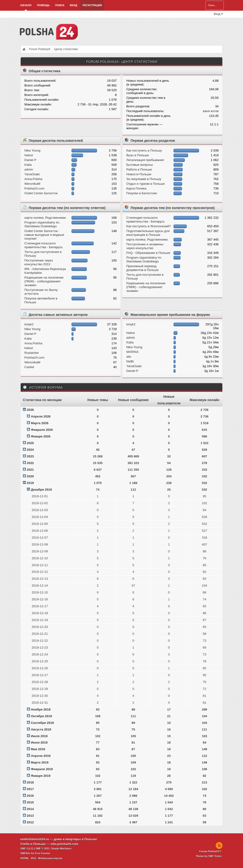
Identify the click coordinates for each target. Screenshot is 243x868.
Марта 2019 (40, 762)
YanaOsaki (32, 174)
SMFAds (25, 853)
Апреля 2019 (41, 756)
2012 (30, 822)
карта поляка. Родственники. (45, 218)
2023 (30, 456)
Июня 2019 (39, 742)
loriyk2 (29, 324)
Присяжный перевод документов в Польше (142, 268)
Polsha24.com (34, 188)
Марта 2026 (40, 423)
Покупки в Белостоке (142, 193)
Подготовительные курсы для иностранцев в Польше (148, 233)
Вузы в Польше (138, 155)
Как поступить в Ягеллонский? (149, 226)
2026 (30, 410)
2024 (30, 450)
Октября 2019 (41, 716)
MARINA (132, 352)
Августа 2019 (41, 729)
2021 (30, 470)
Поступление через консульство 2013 (39, 262)
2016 (30, 796)
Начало (26, 5)
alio (129, 357)
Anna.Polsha (33, 179)
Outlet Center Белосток (41, 193)
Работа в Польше (139, 169)
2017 (30, 789)
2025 (30, 443)
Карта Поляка (136, 188)
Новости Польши (139, 174)
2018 (30, 782)
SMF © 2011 (42, 849)
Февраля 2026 (42, 430)
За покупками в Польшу (144, 179)
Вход (73, 5)
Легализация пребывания (145, 160)
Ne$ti (130, 361)
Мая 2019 (38, 749)
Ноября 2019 (41, 709)
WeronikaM (32, 184)
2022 (30, 463)
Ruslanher (32, 353)
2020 (30, 476)
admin (29, 169)
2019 (30, 483)
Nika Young (32, 150)
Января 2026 (41, 436)
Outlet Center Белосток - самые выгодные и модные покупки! (44, 235)
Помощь (43, 5)
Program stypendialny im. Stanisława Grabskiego (42, 224)
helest (29, 155)
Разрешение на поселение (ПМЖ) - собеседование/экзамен (44, 281)
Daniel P (30, 160)
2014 (30, 809)
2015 (30, 802)
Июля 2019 (39, 736)
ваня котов (211, 111)
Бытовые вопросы (140, 165)
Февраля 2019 (42, 769)
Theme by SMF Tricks (209, 856)
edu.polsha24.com (64, 844)
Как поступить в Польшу (144, 150)
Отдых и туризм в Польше (145, 184)
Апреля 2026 (41, 416)
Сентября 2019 (42, 723)
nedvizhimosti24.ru (35, 839)
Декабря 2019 (41, 490)
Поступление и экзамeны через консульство (145, 246)
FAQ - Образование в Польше (148, 253)
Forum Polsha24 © (210, 851)
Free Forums (43, 853)
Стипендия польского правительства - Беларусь (44, 245)
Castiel (29, 367)
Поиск (60, 5)
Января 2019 (41, 776)
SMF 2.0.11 (27, 849)
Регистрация (92, 5)
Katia (28, 165)
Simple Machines (61, 849)
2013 (30, 816)
